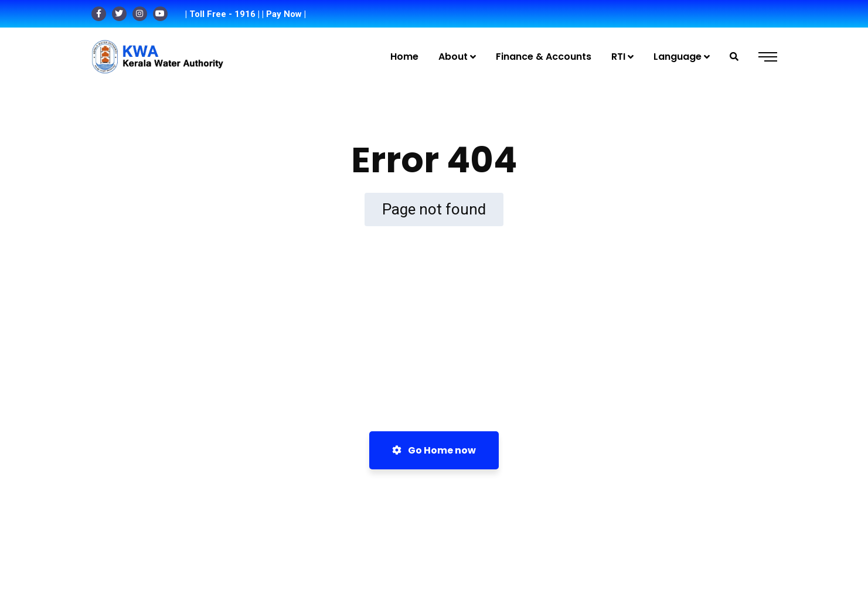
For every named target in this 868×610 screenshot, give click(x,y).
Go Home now (434, 450)
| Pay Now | (284, 14)
